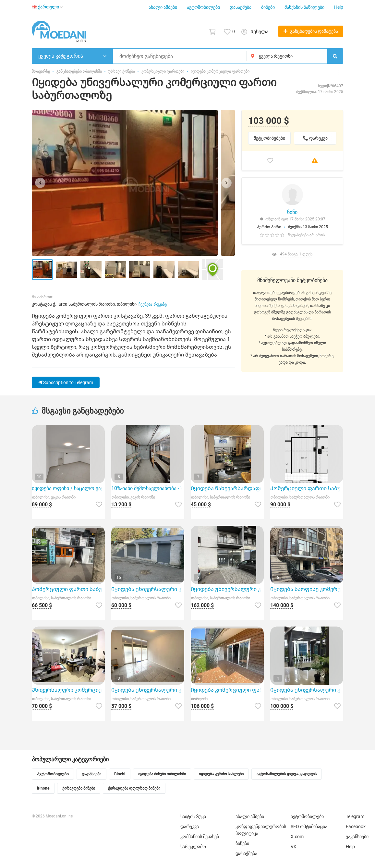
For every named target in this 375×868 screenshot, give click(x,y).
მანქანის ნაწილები (304, 7)
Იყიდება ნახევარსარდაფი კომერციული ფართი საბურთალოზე (227, 488)
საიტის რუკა (193, 816)
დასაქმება (241, 7)
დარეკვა (190, 827)
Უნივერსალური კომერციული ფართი (68, 690)
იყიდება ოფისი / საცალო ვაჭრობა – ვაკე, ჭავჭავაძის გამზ (68, 488)
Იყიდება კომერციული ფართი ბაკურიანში (227, 690)
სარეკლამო (193, 847)
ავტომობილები (203, 7)
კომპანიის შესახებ (200, 837)
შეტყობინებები (269, 138)
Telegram (355, 816)
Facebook (356, 827)
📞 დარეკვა (315, 138)
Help (339, 7)
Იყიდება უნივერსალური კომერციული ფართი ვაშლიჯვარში (227, 589)
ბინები (268, 7)
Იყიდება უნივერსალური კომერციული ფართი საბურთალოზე (148, 690)
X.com (297, 837)
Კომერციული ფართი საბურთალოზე (307, 488)
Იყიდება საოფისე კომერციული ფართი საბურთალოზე (307, 589)
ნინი (292, 212)
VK (294, 847)
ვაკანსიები (357, 837)
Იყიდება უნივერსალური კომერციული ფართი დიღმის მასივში (148, 589)
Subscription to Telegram (66, 382)
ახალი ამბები (163, 7)
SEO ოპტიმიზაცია (309, 827)
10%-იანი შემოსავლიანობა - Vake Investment (148, 488)
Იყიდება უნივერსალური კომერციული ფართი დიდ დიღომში (307, 690)
